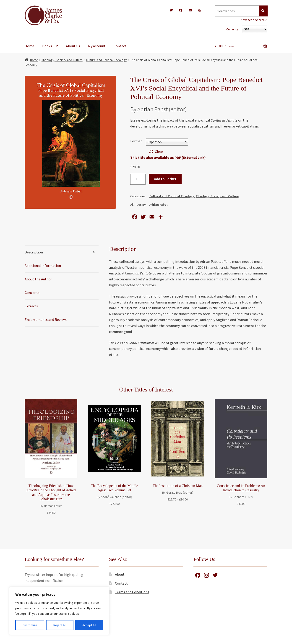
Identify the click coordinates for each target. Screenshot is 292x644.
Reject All (60, 625)
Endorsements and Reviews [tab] (46, 319)
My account (97, 46)
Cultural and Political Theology (106, 60)
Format (136, 141)
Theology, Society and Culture (62, 60)
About (120, 574)
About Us (73, 46)
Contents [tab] (32, 293)
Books (47, 46)
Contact (120, 46)
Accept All (89, 625)
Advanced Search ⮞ (254, 20)
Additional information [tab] (43, 266)
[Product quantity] (138, 179)
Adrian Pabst (159, 205)
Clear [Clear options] (159, 152)
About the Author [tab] (38, 279)
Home (29, 46)
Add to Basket (165, 179)
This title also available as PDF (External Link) (168, 157)
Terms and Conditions (132, 592)
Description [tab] (34, 252)
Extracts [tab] (31, 306)
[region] (59, 611)
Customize (30, 625)
